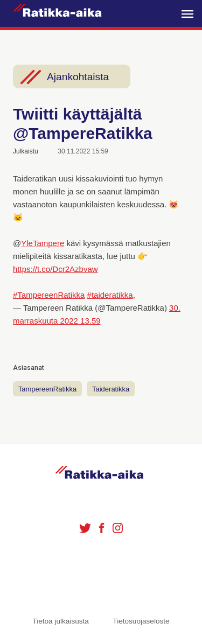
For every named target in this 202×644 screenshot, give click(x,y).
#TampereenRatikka (49, 295)
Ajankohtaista (78, 77)
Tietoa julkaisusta (61, 621)
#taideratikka (110, 295)
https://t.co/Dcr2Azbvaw (55, 269)
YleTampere (43, 243)
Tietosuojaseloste (141, 621)
